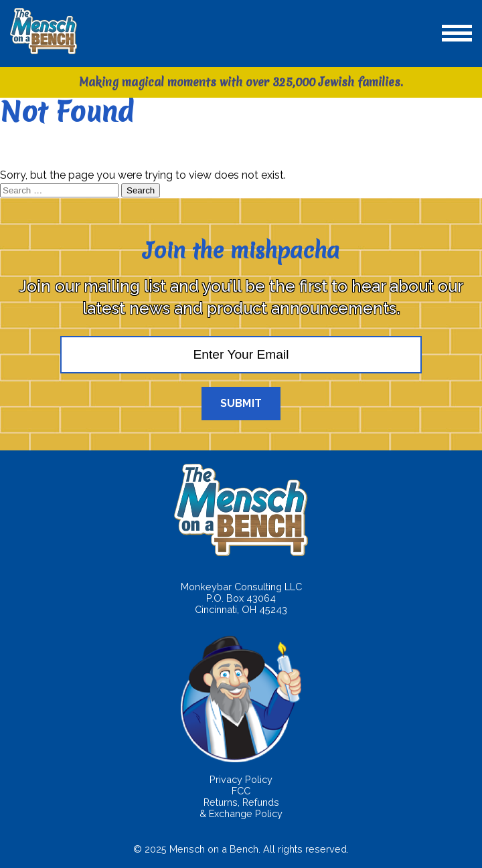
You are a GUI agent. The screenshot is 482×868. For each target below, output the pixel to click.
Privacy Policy (241, 779)
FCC (241, 791)
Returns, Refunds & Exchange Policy (241, 808)
